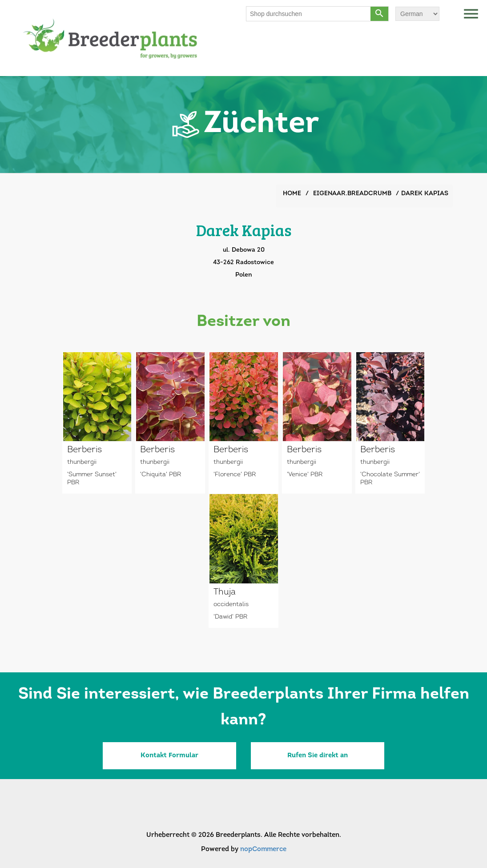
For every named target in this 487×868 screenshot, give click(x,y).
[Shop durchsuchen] (309, 14)
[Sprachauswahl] (417, 14)
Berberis (85, 450)
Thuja (225, 592)
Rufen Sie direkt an (318, 756)
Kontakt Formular (169, 756)
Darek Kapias (425, 194)
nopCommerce (263, 850)
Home (292, 194)
